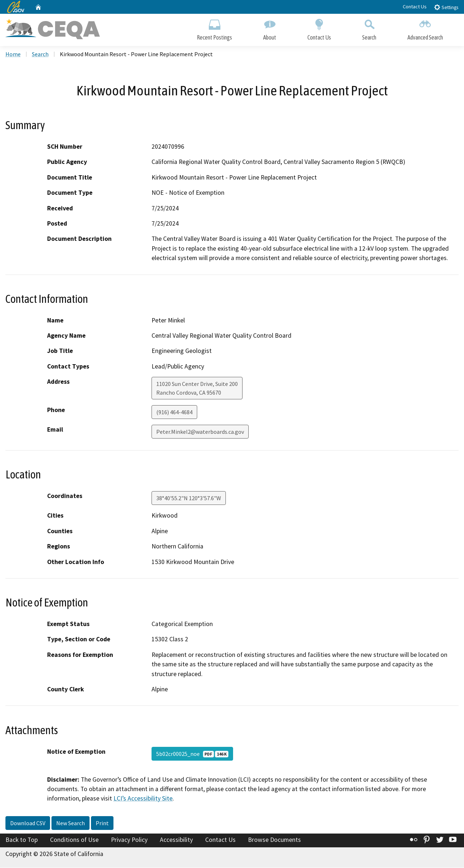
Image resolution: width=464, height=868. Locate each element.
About (270, 28)
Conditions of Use (74, 840)
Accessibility (176, 840)
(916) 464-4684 (174, 413)
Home (13, 55)
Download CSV (28, 824)
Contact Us (415, 7)
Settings (446, 7)
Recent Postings (214, 28)
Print (102, 824)
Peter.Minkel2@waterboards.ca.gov (200, 432)
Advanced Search (425, 28)
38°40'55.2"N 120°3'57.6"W (189, 499)
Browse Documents (274, 840)
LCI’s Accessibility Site (143, 799)
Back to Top (22, 840)
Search (369, 28)
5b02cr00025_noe (192, 754)
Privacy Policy (129, 840)
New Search (71, 824)
